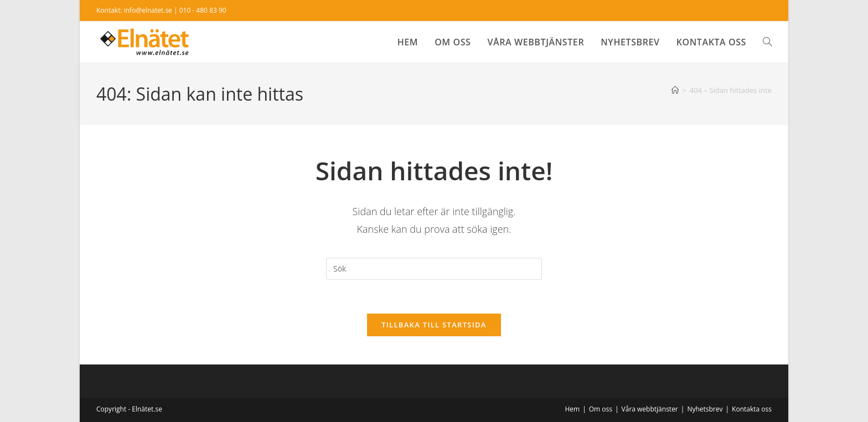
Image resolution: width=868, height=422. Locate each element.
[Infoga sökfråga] (434, 269)
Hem (572, 409)
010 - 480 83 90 (203, 10)
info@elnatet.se (148, 10)
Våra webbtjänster (650, 409)
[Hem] (675, 90)
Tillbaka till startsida (434, 325)
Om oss (601, 409)
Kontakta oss (752, 409)
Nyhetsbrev (705, 409)
